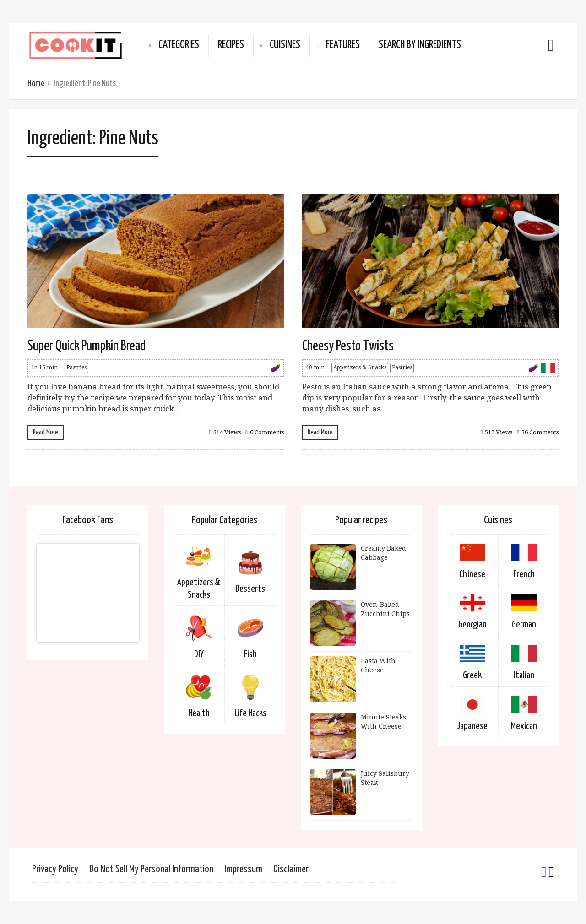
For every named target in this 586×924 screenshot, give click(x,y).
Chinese (472, 574)
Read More (46, 432)
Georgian (472, 625)
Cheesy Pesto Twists (348, 346)
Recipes (231, 45)
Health (199, 713)
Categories (179, 45)
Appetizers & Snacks (360, 367)
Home (36, 84)
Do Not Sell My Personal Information (151, 869)
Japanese (472, 726)
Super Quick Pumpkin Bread (87, 346)
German (524, 625)
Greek (472, 675)
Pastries (76, 367)
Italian (524, 675)
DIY (199, 654)
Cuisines (285, 45)
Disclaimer (291, 869)
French (524, 574)
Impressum (243, 869)
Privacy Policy (55, 869)
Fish (250, 654)
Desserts (250, 589)
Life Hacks (250, 713)
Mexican (524, 726)
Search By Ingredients (420, 45)
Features (343, 45)
